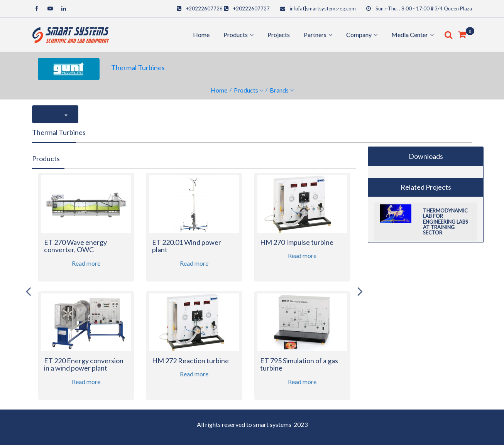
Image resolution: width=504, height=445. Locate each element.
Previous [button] (28, 291)
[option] (86, 291)
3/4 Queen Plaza (453, 8)
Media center (410, 35)
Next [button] (360, 291)
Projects (279, 35)
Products (246, 90)
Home (201, 35)
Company (359, 35)
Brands (279, 90)
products (236, 35)
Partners (315, 35)
